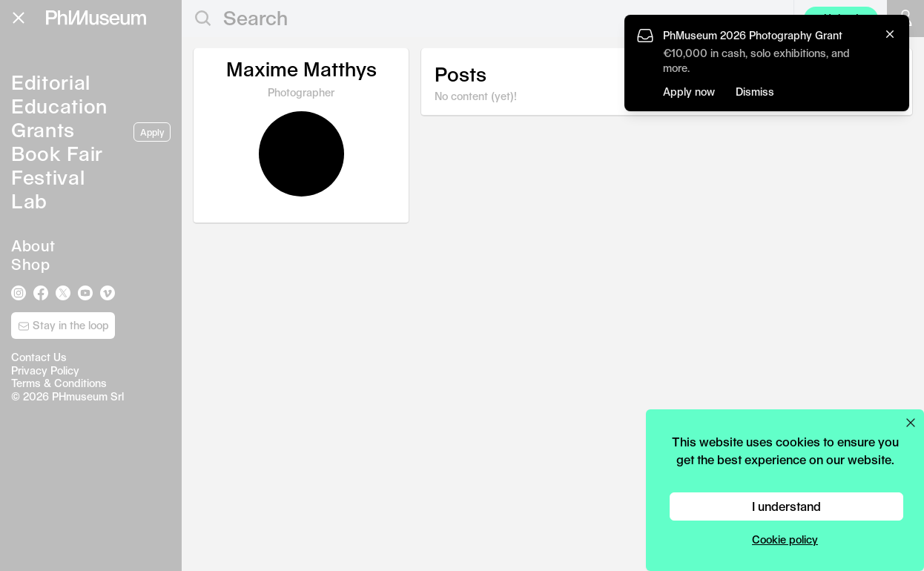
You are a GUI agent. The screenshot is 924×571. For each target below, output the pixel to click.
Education (59, 106)
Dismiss (755, 92)
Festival (48, 177)
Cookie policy (785, 539)
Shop (30, 264)
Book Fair (57, 153)
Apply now (689, 92)
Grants (43, 129)
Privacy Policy (45, 370)
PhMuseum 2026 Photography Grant (753, 35)
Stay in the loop (63, 326)
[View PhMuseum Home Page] (96, 18)
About (33, 245)
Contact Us (39, 357)
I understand (786, 506)
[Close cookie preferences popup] (911, 423)
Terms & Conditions (59, 383)
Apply (152, 132)
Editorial (51, 82)
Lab (29, 201)
